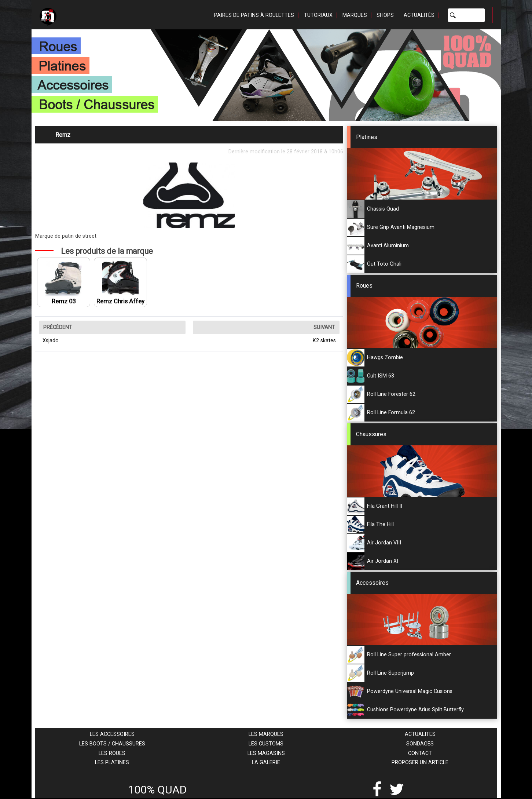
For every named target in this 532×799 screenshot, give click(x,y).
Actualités (419, 15)
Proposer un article (420, 762)
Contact (420, 753)
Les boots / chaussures (112, 744)
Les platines (112, 762)
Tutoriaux (318, 15)
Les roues (112, 753)
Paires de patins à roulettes (254, 15)
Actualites (420, 734)
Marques (355, 15)
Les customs (266, 744)
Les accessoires (112, 734)
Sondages (420, 744)
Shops (385, 15)
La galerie (266, 762)
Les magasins (266, 753)
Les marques (266, 734)
